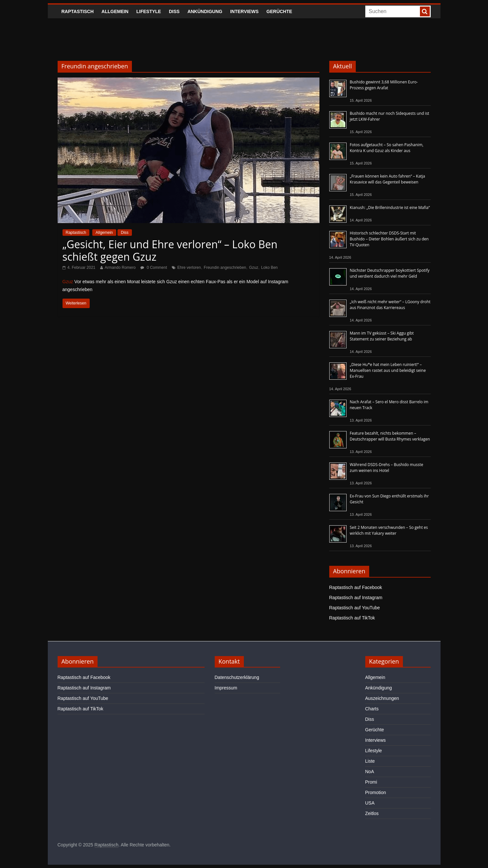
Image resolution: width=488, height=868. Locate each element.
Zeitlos (372, 813)
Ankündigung (205, 11)
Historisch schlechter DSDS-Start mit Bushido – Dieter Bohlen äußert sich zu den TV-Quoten (389, 239)
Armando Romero (120, 268)
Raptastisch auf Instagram (356, 598)
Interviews (244, 11)
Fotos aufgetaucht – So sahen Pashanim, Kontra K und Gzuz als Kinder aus (387, 148)
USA (370, 803)
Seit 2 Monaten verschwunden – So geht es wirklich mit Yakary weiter (389, 530)
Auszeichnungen (382, 698)
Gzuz (254, 268)
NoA (370, 772)
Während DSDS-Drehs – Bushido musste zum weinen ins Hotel (387, 468)
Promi (371, 782)
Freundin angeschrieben (225, 268)
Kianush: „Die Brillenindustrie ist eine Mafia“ (390, 208)
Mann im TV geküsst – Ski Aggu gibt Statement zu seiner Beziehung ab (382, 336)
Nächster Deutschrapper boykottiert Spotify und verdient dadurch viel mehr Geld (390, 273)
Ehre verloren (189, 268)
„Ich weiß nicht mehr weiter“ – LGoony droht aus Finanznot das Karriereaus (390, 305)
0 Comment (154, 268)
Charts (372, 709)
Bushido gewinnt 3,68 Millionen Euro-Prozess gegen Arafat (384, 85)
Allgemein (115, 11)
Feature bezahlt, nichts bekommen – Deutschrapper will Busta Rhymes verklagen (390, 436)
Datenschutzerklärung (237, 677)
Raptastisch (78, 11)
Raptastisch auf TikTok (352, 618)
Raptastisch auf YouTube (355, 608)
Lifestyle (148, 11)
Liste (370, 761)
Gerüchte (279, 11)
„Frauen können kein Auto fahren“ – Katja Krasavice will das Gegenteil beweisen (388, 179)
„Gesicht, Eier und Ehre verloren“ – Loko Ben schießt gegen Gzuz (170, 250)
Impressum (226, 688)
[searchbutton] (425, 11)
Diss (174, 11)
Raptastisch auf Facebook (356, 587)
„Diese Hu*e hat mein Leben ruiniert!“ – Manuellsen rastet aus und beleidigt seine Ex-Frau (388, 370)
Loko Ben (270, 268)
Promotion (376, 792)
